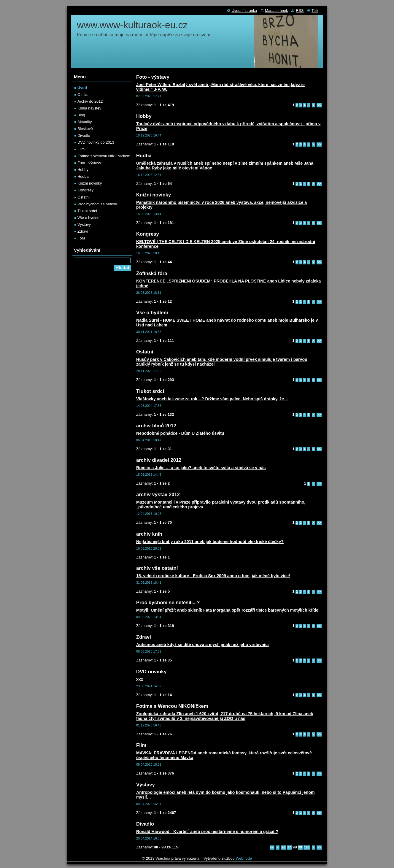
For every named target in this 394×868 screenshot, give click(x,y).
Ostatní (84, 197)
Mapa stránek (277, 11)
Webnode (244, 858)
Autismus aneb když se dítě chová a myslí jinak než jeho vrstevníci (202, 645)
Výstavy (84, 224)
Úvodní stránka (244, 11)
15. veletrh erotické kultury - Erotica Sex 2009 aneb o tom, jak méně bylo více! (213, 576)
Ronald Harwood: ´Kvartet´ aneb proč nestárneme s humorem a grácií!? (207, 831)
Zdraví (83, 231)
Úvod (82, 88)
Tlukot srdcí (87, 211)
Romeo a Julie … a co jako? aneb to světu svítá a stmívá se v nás (201, 468)
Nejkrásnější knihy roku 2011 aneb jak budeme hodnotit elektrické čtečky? (210, 542)
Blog (81, 115)
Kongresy (85, 190)
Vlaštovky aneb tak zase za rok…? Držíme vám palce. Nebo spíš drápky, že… (212, 399)
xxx (140, 679)
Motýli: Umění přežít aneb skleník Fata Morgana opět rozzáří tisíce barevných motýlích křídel (228, 610)
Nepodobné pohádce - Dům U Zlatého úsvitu (180, 433)
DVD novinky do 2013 (96, 142)
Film (81, 149)
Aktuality (85, 122)
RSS (300, 11)
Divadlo (84, 135)
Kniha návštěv (89, 108)
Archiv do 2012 (90, 101)
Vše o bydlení (89, 218)
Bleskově (85, 129)
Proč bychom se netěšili (97, 204)
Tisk (315, 11)
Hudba (83, 176)
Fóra (81, 238)
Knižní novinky (90, 183)
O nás (82, 95)
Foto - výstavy (89, 163)
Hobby (83, 170)
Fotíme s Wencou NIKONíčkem (104, 156)
